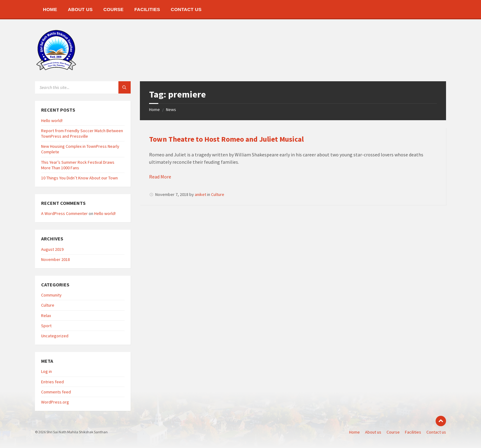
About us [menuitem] (373, 432)
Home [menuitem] (354, 432)
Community (51, 295)
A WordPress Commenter (64, 213)
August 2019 (52, 249)
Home (154, 109)
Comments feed (56, 392)
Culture (218, 194)
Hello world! (52, 121)
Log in (46, 371)
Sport (46, 326)
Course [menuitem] (393, 432)
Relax (46, 316)
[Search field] (83, 87)
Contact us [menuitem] (436, 432)
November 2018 (56, 259)
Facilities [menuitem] (413, 432)
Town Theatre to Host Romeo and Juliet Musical (226, 139)
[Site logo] (56, 69)
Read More (160, 177)
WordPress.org (55, 402)
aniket (200, 194)
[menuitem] (50, 9)
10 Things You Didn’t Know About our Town (79, 178)
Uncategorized (55, 336)
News (171, 109)
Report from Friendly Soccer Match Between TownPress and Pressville (82, 133)
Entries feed (52, 382)
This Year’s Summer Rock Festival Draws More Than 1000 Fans (78, 165)
